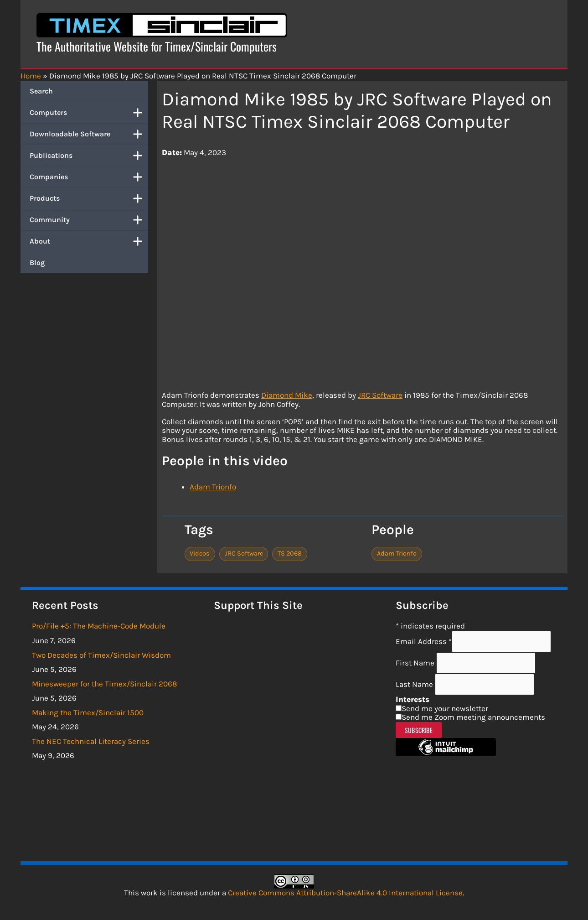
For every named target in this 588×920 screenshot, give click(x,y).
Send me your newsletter (445, 708)
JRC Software (380, 395)
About (89, 241)
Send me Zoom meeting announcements (473, 717)
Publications (89, 156)
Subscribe (419, 730)
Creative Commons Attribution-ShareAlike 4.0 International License (345, 893)
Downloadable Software (89, 134)
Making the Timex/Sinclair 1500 (88, 712)
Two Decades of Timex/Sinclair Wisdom (101, 655)
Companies (89, 177)
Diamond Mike (287, 395)
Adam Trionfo (213, 487)
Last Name (415, 684)
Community (89, 220)
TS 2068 (290, 554)
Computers (89, 113)
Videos (200, 554)
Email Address (424, 641)
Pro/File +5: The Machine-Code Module (99, 626)
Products (89, 198)
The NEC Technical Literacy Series (91, 741)
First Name (416, 663)
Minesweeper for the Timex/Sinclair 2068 (104, 684)
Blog (37, 262)
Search (41, 91)
